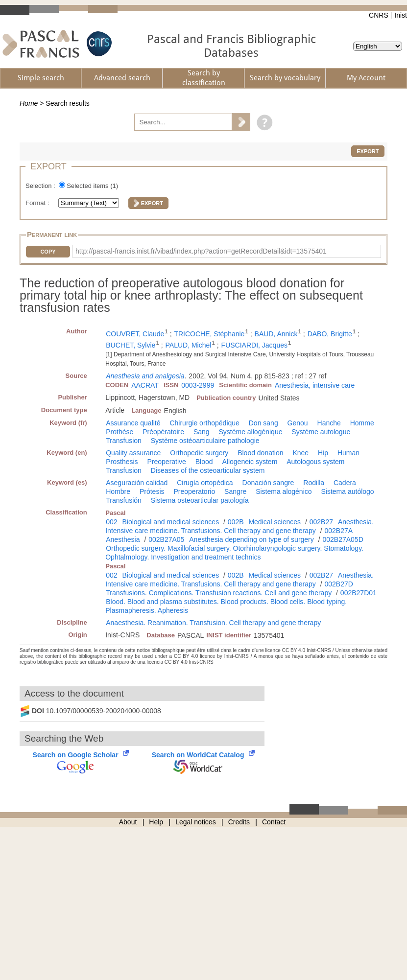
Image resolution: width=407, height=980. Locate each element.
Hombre (118, 491)
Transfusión (124, 500)
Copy (48, 252)
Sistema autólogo (347, 491)
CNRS (379, 15)
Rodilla (314, 483)
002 (111, 522)
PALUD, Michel (189, 345)
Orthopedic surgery (199, 453)
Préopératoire (163, 432)
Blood (204, 462)
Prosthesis (122, 462)
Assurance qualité (133, 423)
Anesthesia (123, 539)
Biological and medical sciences (170, 522)
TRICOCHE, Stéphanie (209, 334)
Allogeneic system (250, 462)
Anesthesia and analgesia (145, 376)
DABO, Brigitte (330, 334)
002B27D (338, 584)
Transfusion (124, 441)
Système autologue (321, 432)
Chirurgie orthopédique (204, 423)
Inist (401, 15)
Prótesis (152, 491)
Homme (362, 423)
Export (368, 151)
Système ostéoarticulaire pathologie (205, 441)
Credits (239, 822)
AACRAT (145, 385)
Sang (202, 432)
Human (348, 453)
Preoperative (166, 462)
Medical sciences (275, 522)
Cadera (345, 483)
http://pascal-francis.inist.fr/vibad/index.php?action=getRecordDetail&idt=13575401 (201, 251)
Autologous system (315, 462)
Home (29, 103)
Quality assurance (133, 453)
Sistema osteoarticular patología (200, 500)
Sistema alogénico (284, 491)
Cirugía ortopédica (205, 483)
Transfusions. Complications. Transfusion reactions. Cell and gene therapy (219, 593)
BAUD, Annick (276, 334)
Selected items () (92, 186)
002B (236, 522)
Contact (274, 822)
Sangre (235, 491)
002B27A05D (343, 539)
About (128, 822)
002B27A (338, 531)
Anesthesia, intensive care (315, 385)
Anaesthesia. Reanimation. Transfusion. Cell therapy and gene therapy (213, 623)
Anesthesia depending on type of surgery (251, 539)
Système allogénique (250, 432)
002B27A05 (166, 539)
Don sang (263, 423)
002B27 (321, 522)
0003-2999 (198, 385)
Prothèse (120, 432)
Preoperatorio (194, 491)
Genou (298, 423)
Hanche (329, 423)
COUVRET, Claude (135, 334)
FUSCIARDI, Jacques (254, 345)
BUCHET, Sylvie (131, 345)
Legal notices (196, 822)
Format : (38, 203)
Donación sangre (268, 483)
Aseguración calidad (137, 483)
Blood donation (260, 453)
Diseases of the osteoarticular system (208, 470)
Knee (300, 453)
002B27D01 (359, 593)
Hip (323, 453)
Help (156, 822)
